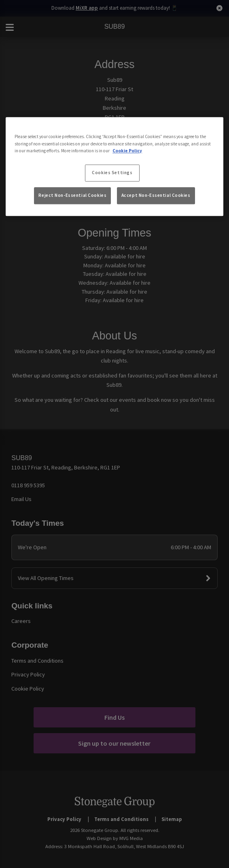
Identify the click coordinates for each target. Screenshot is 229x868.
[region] (114, 167)
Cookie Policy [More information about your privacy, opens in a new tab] (127, 151)
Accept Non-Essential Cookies (156, 195)
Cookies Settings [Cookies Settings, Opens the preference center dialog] (112, 173)
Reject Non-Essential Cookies (72, 195)
